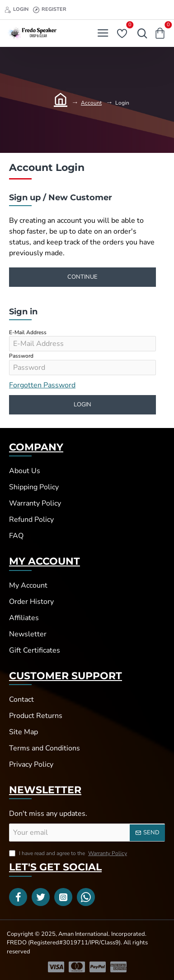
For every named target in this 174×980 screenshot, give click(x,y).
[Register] (50, 10)
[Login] (16, 10)
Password (21, 356)
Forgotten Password (42, 385)
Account (91, 103)
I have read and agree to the (69, 853)
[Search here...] (140, 33)
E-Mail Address (28, 333)
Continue (82, 277)
